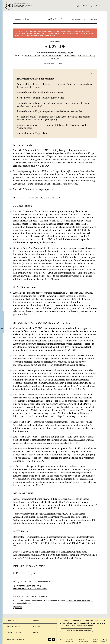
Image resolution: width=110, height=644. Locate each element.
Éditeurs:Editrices (14, 632)
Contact (36, 632)
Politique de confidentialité (83, 640)
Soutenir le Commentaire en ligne (77, 630)
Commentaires (12, 621)
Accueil (36, 621)
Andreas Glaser (65, 53)
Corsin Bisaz (70, 56)
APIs (61, 639)
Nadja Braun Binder (52, 56)
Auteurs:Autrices (13, 626)
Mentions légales (95, 640)
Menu (98, 5)
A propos (37, 626)
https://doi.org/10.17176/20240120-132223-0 (30, 589)
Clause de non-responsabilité (69, 640)
